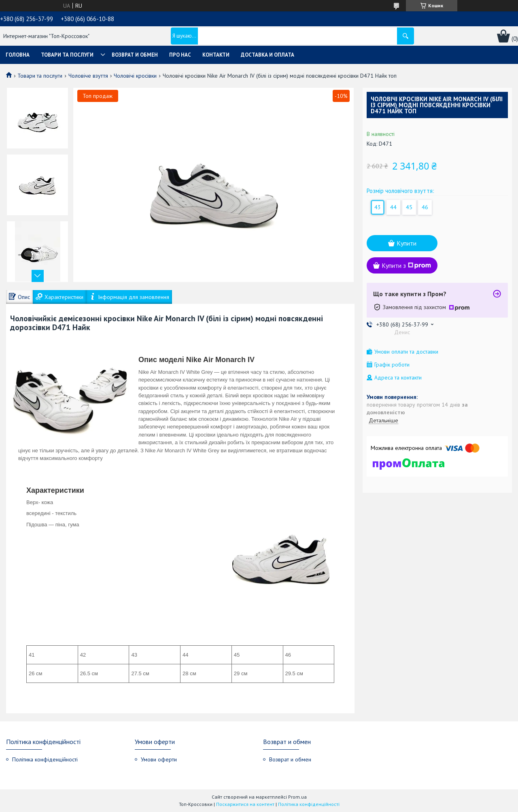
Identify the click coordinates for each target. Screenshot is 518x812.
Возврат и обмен (135, 55)
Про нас (180, 55)
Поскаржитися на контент (245, 804)
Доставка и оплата (267, 55)
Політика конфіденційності (45, 759)
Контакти (216, 55)
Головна (18, 55)
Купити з (406, 265)
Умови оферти (159, 759)
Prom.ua (297, 797)
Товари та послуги (67, 55)
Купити (407, 243)
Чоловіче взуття (88, 76)
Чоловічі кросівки (135, 76)
